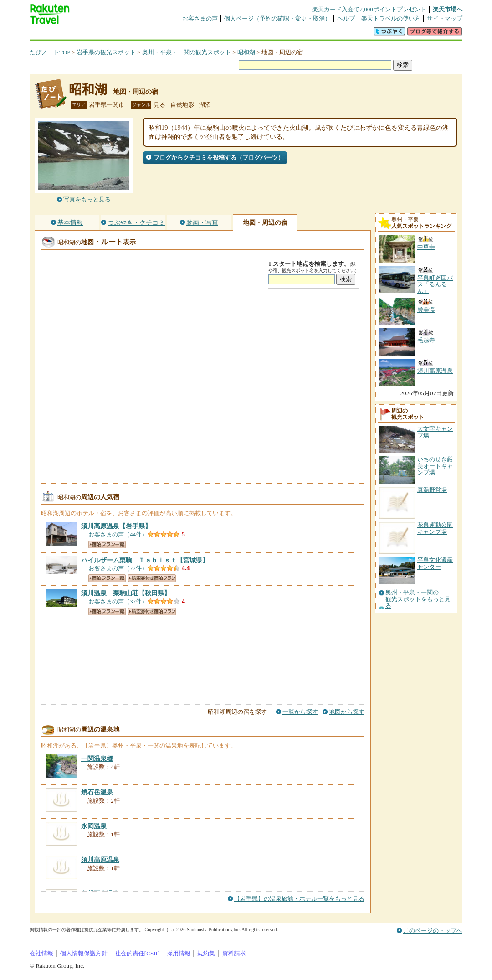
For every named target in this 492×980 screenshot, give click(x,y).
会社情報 (41, 953)
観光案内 (248, 34)
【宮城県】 (145, 560)
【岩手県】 (116, 526)
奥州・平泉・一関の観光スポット (187, 52)
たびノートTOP (50, 52)
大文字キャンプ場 (435, 432)
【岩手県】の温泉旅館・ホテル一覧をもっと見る (299, 899)
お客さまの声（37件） (118, 601)
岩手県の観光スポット (106, 52)
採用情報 (179, 953)
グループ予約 (211, 34)
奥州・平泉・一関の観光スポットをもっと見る (418, 599)
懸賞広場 (136, 34)
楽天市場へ (448, 9)
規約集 (206, 953)
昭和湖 (246, 52)
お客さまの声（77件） (118, 568)
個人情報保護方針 (84, 953)
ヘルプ (346, 18)
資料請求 (234, 953)
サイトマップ (445, 18)
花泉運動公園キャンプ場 (435, 528)
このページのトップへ (433, 931)
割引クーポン (174, 34)
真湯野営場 (432, 490)
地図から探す (347, 712)
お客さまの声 (200, 18)
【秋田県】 (126, 593)
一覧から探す (300, 712)
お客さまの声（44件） (118, 534)
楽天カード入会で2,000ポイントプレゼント (369, 9)
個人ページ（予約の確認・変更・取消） (277, 18)
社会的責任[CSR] (137, 953)
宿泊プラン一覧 (107, 544)
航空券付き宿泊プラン (152, 578)
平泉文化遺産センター (435, 563)
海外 (99, 34)
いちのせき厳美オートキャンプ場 (435, 466)
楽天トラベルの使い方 (391, 18)
